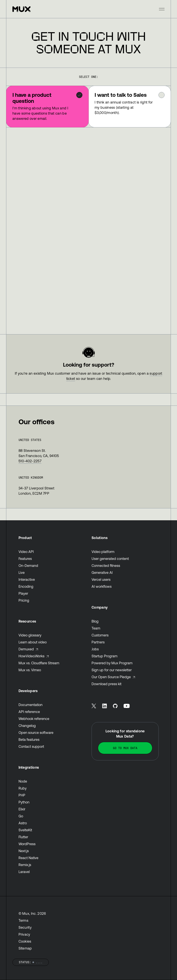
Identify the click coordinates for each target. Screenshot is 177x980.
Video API (26, 552)
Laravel (24, 872)
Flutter (23, 837)
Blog (95, 621)
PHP (22, 795)
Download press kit (106, 684)
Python (24, 802)
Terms (24, 920)
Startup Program (105, 656)
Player (23, 593)
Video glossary (30, 635)
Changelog (27, 726)
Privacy (24, 934)
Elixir (22, 809)
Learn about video (33, 642)
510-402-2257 (30, 461)
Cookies (25, 941)
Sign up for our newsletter (112, 670)
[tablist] (88, 107)
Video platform (103, 552)
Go (21, 816)
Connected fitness (106, 566)
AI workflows (102, 586)
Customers (100, 635)
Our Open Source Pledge (113, 677)
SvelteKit (25, 830)
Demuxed (28, 649)
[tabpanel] (89, 231)
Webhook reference (34, 719)
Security (25, 927)
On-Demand (28, 566)
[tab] (47, 107)
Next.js (24, 851)
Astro (23, 823)
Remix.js (25, 865)
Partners (98, 642)
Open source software (36, 733)
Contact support (31, 746)
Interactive (27, 579)
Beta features (29, 740)
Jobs (95, 649)
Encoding (26, 586)
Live (22, 573)
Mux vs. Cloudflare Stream (39, 663)
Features (25, 559)
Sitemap (25, 948)
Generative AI (102, 573)
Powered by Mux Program (112, 663)
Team (96, 628)
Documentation (31, 705)
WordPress (27, 844)
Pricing (24, 600)
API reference (29, 712)
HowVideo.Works (34, 656)
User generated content (110, 559)
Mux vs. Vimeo (30, 670)
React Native (28, 858)
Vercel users (101, 579)
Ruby (23, 788)
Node (23, 781)
